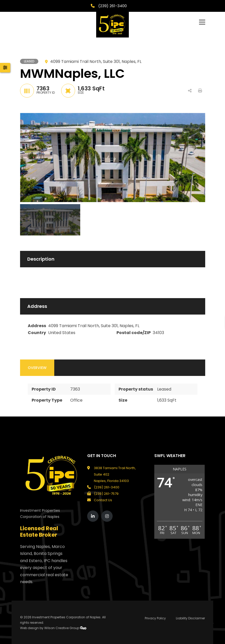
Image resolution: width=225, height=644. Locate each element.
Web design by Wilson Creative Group (53, 628)
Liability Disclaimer (190, 618)
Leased (164, 389)
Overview (37, 368)
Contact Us (103, 500)
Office (76, 400)
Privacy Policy (155, 618)
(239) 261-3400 (112, 6)
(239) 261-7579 (106, 494)
